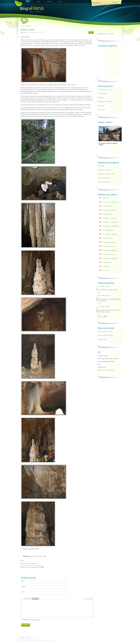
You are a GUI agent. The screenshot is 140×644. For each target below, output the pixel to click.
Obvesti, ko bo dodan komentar (32, 620)
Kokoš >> (29, 26)
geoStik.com (111, 370)
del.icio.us (40, 566)
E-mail (22, 566)
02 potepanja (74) (107, 206)
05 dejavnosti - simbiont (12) (110, 250)
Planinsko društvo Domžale (105, 335)
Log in (60, 1)
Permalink (23, 567)
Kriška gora (101, 106)
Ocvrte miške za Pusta (104, 286)
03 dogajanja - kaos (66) (109, 218)
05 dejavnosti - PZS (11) (109, 246)
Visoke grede (101, 166)
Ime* (23, 581)
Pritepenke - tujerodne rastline (106, 174)
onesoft (51, 641)
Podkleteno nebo (102, 339)
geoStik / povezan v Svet (105, 331)
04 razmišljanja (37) (108, 230)
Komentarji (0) (31, 567)
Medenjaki (101, 97)
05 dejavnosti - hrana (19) (109, 242)
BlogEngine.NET (30, 639)
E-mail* (23, 586)
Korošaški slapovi (103, 93)
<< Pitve (23, 26)
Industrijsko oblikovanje (104, 170)
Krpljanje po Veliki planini (105, 102)
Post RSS (40, 567)
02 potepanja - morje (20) (109, 210)
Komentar (27, 599)
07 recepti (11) (106, 266)
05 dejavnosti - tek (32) (109, 254)
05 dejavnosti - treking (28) (110, 258)
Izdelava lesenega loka (104, 178)
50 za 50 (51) (106, 270)
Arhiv (39, 1)
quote (91, 599)
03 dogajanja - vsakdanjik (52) (111, 226)
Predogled (35, 599)
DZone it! (33, 566)
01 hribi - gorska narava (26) (110, 202)
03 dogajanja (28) (107, 214)
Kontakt (49, 1)
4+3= (23, 592)
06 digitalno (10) (107, 262)
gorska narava (24, 563)
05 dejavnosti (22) (107, 238)
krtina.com (104, 370)
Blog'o (32, 8)
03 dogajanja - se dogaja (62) (110, 222)
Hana (105, 367)
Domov (28, 1)
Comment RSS (101, 317)
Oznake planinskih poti (104, 182)
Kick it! (27, 566)
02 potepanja (33, 563)
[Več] (99, 293)
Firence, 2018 (102, 110)
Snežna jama (28, 29)
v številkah (111, 34)
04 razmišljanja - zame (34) (110, 234)
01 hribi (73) (106, 198)
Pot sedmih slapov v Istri (105, 89)
